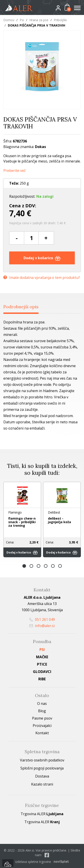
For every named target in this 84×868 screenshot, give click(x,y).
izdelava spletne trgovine (33, 862)
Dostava (42, 776)
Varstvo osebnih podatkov (42, 760)
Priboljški (60, 20)
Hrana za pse (39, 20)
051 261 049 (42, 619)
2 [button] (31, 566)
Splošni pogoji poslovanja (42, 768)
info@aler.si (42, 626)
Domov (9, 20)
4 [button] (46, 566)
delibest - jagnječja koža (59, 520)
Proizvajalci (42, 726)
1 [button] (24, 566)
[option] (22, 520)
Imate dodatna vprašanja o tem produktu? (42, 278)
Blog (42, 711)
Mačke (42, 657)
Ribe (42, 679)
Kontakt (42, 733)
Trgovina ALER (42, 814)
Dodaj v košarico (42, 258)
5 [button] (53, 566)
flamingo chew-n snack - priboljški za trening (22, 522)
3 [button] (39, 566)
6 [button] (60, 566)
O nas (42, 703)
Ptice (42, 664)
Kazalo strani (42, 784)
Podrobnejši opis (21, 307)
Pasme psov (42, 718)
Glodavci (42, 672)
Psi (22, 20)
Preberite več (15, 171)
